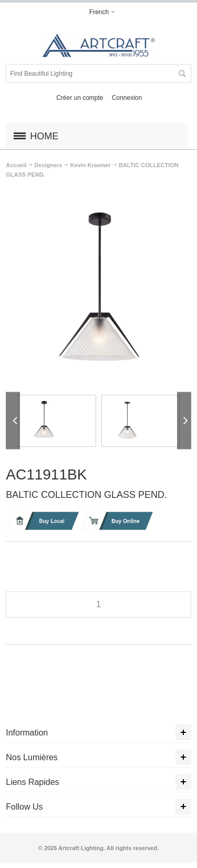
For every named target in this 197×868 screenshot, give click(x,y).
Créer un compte (80, 98)
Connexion (127, 98)
